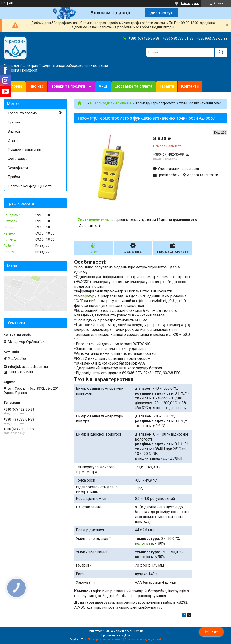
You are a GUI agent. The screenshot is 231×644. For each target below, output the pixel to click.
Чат (211, 632)
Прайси (14, 177)
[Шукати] (221, 52)
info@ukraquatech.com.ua (28, 367)
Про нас (37, 86)
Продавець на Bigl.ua (116, 635)
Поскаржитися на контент (105, 640)
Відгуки (14, 131)
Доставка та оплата (134, 86)
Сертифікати (18, 168)
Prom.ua (138, 631)
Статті (13, 140)
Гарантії (167, 86)
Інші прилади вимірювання (111, 103)
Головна (15, 86)
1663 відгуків (190, 3)
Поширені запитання (24, 150)
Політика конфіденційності (30, 186)
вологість (144, 543)
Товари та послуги (68, 86)
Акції (103, 86)
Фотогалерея (19, 159)
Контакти (190, 86)
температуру (85, 296)
